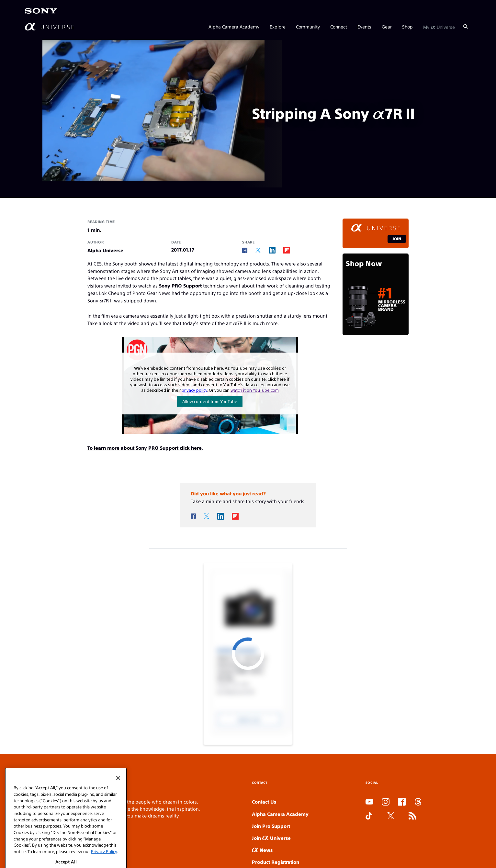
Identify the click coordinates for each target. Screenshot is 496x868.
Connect (339, 27)
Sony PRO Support (180, 285)
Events (364, 27)
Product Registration (276, 862)
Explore (278, 27)
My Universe (439, 27)
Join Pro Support (271, 826)
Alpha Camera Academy (234, 27)
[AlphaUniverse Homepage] (49, 27)
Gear (387, 27)
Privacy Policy (104, 862)
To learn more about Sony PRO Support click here (145, 448)
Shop (407, 27)
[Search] (466, 27)
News (262, 850)
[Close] (118, 788)
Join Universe (271, 838)
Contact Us (264, 801)
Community (308, 27)
